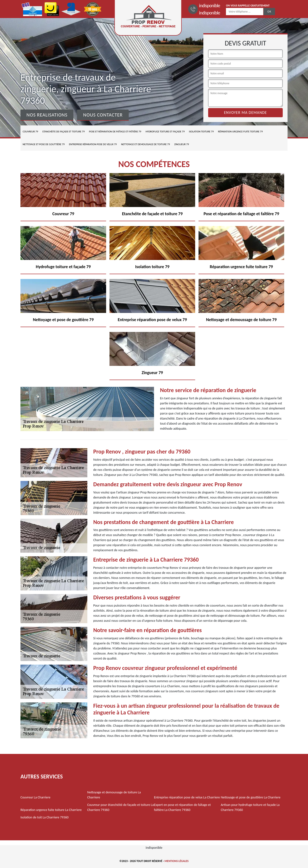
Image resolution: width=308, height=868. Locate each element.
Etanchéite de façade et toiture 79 (63, 132)
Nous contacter (103, 115)
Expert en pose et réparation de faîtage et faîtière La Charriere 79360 (182, 807)
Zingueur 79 (182, 144)
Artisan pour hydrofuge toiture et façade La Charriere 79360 (250, 807)
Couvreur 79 (30, 132)
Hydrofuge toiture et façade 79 (165, 132)
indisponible (209, 6)
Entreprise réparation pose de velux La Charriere (187, 797)
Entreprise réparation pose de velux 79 (93, 144)
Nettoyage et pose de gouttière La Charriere (251, 797)
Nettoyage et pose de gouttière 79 (44, 144)
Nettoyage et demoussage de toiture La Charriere (114, 795)
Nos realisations (47, 115)
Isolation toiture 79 (201, 132)
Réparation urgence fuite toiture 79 (240, 132)
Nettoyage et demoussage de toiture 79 (145, 144)
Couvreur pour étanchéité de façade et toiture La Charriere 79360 (121, 807)
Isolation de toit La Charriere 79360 (45, 817)
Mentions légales (177, 861)
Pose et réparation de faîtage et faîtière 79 (115, 132)
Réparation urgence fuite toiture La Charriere (51, 810)
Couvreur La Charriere (35, 797)
